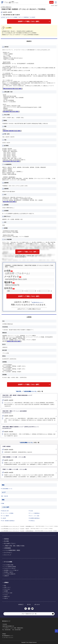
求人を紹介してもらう (10, 543)
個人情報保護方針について (8, 636)
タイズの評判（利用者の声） (10, 574)
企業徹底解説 (8, 548)
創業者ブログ (7, 597)
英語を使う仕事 (5, 511)
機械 (3, 503)
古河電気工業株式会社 (6, 7)
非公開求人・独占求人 (9, 572)
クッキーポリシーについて (8, 638)
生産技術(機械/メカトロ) (7, 489)
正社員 (31, 511)
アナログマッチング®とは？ (10, 569)
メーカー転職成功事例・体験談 (12, 550)
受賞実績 (6, 539)
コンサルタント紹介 (8, 593)
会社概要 (6, 591)
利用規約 (4, 634)
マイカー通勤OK (6, 516)
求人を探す (22, 526)
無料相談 (51, 2)
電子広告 (29, 605)
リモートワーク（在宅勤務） (8, 513)
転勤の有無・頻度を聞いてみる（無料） (12, 131)
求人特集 (6, 541)
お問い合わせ (37, 605)
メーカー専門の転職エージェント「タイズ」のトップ (10, 526)
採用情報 (20, 605)
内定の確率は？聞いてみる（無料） (11, 112)
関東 (2, 496)
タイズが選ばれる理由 (9, 565)
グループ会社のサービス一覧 (29, 614)
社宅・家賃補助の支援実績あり (9, 521)
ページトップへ (56, 631)
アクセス (6, 595)
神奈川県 (6, 496)
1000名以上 (32, 521)
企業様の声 (6, 576)
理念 (5, 586)
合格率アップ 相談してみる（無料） (29, 21)
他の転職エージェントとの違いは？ (11, 570)
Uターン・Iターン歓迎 (35, 516)
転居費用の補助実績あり (35, 518)
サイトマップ (8, 555)
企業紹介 (6, 582)
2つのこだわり (7, 589)
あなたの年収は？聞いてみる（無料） (12, 161)
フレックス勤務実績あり (35, 513)
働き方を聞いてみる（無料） (10, 202)
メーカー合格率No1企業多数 (10, 567)
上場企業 (4, 518)
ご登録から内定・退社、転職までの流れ (14, 546)
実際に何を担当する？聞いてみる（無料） (13, 89)
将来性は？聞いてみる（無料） (14, 341)
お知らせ (6, 598)
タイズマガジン (8, 553)
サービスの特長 (8, 562)
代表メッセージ (7, 587)
